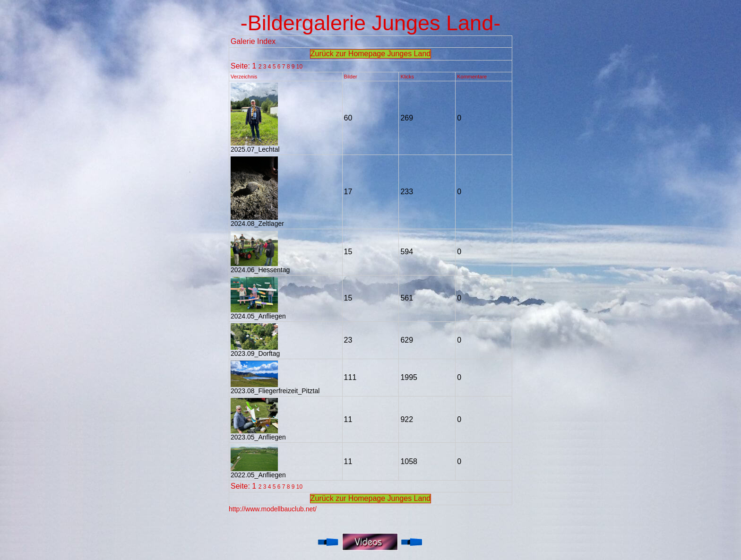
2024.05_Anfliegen (258, 313)
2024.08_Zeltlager (257, 220)
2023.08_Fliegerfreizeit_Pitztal (275, 388)
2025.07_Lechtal (255, 146)
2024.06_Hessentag (260, 267)
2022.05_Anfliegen (258, 472)
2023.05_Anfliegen (258, 434)
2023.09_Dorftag (255, 350)
